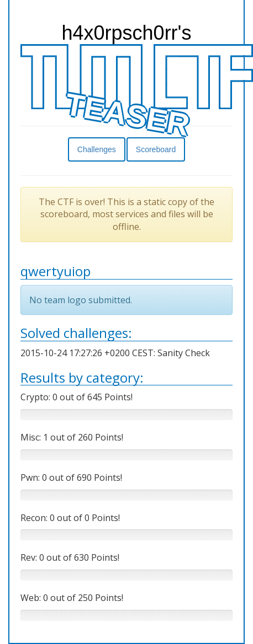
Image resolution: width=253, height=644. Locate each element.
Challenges (97, 149)
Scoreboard (156, 149)
